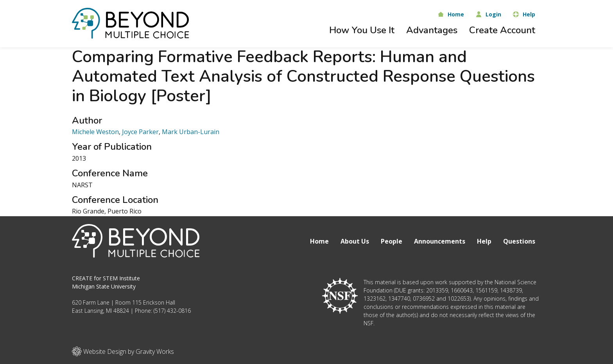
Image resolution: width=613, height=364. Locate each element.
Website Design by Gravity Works (123, 351)
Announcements (440, 241)
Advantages (432, 30)
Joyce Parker (140, 132)
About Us (355, 241)
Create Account (502, 30)
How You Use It (362, 30)
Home (319, 241)
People (392, 241)
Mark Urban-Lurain (191, 132)
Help (484, 241)
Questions (519, 241)
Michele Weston (95, 132)
